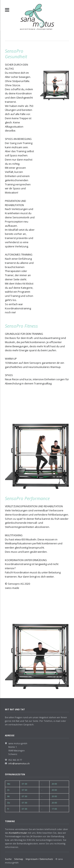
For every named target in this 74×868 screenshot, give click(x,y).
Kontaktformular (18, 833)
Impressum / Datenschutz (39, 859)
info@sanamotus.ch (19, 763)
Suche (8, 859)
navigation (7, 10)
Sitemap (19, 859)
